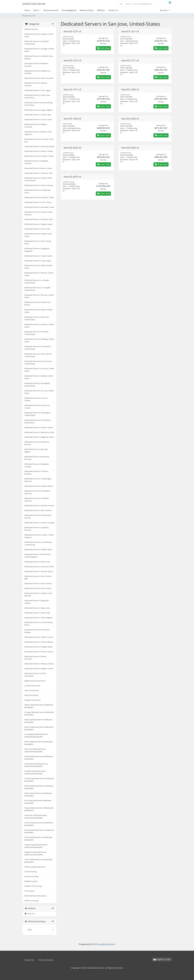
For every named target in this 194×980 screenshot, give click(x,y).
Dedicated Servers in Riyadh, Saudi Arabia (38, 235)
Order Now (103, 48)
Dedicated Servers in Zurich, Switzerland (35, 675)
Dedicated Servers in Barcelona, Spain (39, 432)
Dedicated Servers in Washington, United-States (38, 414)
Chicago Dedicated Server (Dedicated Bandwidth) (39, 714)
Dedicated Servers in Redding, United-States (39, 340)
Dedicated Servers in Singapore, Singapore (37, 250)
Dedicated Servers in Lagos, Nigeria (38, 110)
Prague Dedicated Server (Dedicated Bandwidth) (39, 809)
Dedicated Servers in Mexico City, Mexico (38, 304)
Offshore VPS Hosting (33, 886)
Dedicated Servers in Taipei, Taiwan (38, 256)
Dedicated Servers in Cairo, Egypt (38, 90)
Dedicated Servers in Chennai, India (38, 173)
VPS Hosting (29, 891)
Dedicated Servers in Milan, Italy (37, 562)
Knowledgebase (69, 10)
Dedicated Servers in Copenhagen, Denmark (38, 480)
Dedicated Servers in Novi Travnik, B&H (38, 578)
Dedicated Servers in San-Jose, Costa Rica (39, 140)
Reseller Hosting (31, 881)
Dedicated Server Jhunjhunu (36, 896)
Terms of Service (46, 960)
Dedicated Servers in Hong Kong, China (37, 191)
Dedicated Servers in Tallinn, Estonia (39, 637)
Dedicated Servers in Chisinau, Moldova (36, 473)
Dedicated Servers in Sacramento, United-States (38, 348)
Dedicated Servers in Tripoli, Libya (38, 115)
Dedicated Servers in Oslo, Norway (38, 584)
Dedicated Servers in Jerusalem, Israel (39, 207)
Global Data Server (34, 4)
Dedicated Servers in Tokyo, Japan (38, 261)
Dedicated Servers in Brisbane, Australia (36, 65)
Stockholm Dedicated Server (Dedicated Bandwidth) (36, 817)
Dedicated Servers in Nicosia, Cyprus (39, 571)
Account (164, 10)
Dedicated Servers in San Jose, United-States (39, 370)
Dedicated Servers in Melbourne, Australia (37, 72)
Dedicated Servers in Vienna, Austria (39, 652)
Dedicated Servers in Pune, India (37, 229)
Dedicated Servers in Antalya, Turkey (39, 156)
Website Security (31, 29)
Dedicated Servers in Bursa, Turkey (38, 168)
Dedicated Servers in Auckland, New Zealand (39, 57)
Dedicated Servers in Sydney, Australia (36, 84)
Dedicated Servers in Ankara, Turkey (39, 151)
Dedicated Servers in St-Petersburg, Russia (38, 624)
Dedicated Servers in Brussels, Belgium (36, 451)
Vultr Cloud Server (32, 690)
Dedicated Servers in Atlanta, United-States (39, 35)
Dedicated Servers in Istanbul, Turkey (39, 197)
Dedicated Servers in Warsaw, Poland (39, 664)
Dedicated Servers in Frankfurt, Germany (37, 500)
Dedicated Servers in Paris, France (38, 588)
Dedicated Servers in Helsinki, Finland (39, 506)
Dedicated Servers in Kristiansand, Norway (38, 517)
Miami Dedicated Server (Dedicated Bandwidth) (38, 743)
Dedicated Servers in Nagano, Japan (39, 224)
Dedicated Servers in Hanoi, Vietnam (39, 185)
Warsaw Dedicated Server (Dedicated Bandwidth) (39, 831)
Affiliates (101, 10)
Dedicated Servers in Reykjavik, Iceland (37, 602)
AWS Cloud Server (32, 695)
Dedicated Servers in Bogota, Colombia (36, 126)
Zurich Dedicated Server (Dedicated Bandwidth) (38, 839)
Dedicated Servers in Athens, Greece (39, 428)
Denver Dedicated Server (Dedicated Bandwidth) (39, 728)
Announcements (51, 10)
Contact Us (113, 10)
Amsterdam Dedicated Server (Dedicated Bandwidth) (36, 765)
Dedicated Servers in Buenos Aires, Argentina (38, 133)
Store (36, 10)
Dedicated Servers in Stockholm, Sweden (37, 631)
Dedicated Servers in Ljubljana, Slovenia (37, 529)
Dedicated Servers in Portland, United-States (36, 333)
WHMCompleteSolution (103, 944)
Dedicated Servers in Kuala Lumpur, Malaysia (39, 213)
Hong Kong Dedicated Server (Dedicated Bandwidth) (36, 846)
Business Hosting (31, 876)
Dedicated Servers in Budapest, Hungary (37, 465)
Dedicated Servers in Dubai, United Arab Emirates (38, 179)
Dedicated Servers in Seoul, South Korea (38, 242)
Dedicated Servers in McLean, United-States (39, 296)
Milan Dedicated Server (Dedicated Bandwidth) (38, 795)
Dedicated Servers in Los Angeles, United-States (38, 289)
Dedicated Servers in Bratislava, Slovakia (37, 443)
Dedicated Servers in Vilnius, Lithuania (36, 658)
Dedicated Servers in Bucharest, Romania (37, 458)
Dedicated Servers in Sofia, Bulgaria (38, 618)
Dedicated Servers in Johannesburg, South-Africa (39, 104)
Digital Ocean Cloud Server (35, 681)
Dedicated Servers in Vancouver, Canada (37, 407)
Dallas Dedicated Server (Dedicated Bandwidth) (38, 721)
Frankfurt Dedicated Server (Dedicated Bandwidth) (35, 772)
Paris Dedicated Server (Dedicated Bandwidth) (38, 802)
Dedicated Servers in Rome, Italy (37, 613)
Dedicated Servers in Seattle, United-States (39, 377)
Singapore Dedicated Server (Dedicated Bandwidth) (35, 853)
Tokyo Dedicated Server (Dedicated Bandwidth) (38, 861)
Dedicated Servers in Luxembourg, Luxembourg (38, 543)
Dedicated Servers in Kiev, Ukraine (38, 510)
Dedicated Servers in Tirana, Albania (39, 642)
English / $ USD (162, 959)
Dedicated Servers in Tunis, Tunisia (38, 120)
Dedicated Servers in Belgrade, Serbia (39, 437)
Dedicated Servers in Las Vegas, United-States (37, 282)
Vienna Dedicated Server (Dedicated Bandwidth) (39, 824)
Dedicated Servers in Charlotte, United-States (37, 43)
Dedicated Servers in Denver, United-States (39, 274)
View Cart (30, 914)
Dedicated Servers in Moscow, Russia (39, 567)
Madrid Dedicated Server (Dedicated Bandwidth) (39, 787)
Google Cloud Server (33, 700)
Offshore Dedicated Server (35, 867)
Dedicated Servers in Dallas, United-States (38, 267)
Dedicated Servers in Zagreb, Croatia (39, 669)
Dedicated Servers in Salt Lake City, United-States (38, 355)
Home (27, 10)
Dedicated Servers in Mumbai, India (39, 219)
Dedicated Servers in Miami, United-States (39, 311)
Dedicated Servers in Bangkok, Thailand (36, 162)
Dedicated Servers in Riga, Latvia (37, 608)
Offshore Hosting (31, 901)
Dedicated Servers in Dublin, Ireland (39, 486)
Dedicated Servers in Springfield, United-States (37, 385)
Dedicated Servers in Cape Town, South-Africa (37, 96)
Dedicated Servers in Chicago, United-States (39, 50)
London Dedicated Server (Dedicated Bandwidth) (39, 780)
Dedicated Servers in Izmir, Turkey (38, 202)
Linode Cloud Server (32, 686)
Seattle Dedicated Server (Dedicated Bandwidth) (39, 758)
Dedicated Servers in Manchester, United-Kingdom (38, 556)
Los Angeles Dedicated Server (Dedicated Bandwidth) (36, 736)
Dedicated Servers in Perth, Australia (39, 78)
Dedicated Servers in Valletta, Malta (38, 647)
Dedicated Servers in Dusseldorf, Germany (37, 492)
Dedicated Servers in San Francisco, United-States (38, 363)
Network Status (87, 10)
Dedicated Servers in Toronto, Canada (36, 399)
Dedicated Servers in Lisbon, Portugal (39, 523)
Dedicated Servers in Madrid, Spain (38, 550)
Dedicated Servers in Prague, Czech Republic (38, 594)
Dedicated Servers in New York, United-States (37, 318)
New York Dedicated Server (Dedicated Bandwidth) (35, 750)
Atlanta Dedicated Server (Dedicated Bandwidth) (39, 706)
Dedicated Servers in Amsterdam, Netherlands (38, 421)
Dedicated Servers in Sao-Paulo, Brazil (39, 147)
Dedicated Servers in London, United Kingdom (39, 536)
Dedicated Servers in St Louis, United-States (39, 392)
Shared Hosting (31, 872)
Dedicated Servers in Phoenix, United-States (39, 326)
